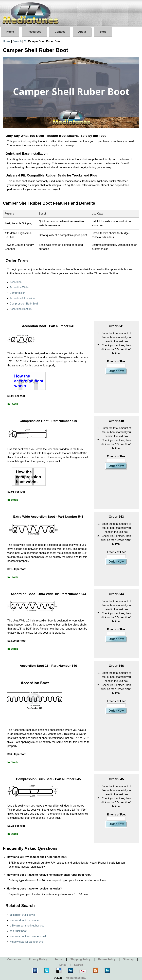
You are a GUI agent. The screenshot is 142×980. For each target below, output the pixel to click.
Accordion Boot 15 (21, 309)
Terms (59, 959)
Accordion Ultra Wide (22, 298)
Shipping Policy (80, 959)
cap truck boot (18, 931)
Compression (17, 293)
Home (10, 32)
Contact (60, 32)
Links (63, 965)
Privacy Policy (38, 959)
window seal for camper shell (27, 942)
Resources (34, 32)
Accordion (16, 282)
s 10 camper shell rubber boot (27, 926)
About (82, 32)
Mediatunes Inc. (76, 978)
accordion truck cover (22, 915)
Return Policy (107, 959)
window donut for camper (25, 920)
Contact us (14, 959)
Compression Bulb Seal (24, 304)
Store (103, 32)
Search (17, 41)
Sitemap (128, 959)
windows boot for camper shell (28, 936)
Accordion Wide (19, 287)
